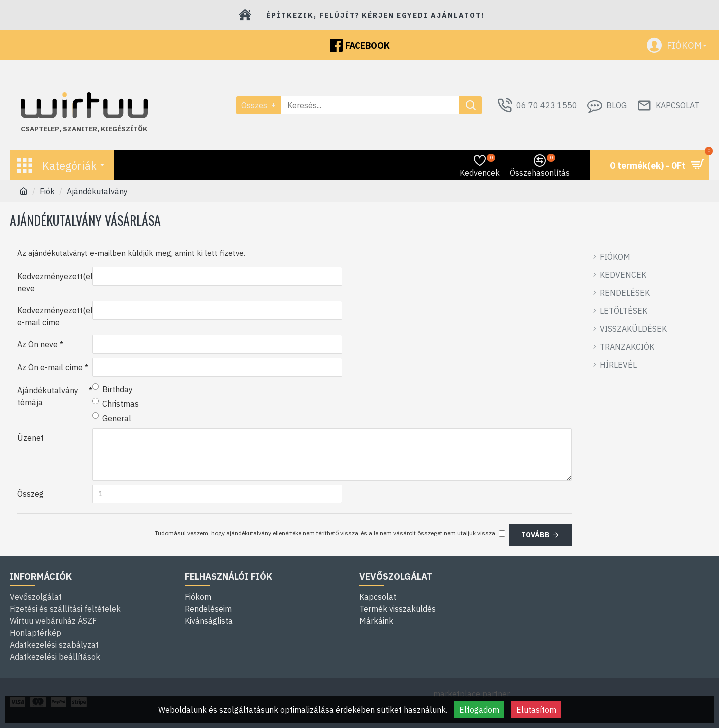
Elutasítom (536, 710)
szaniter (80, 129)
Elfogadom (479, 710)
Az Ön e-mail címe (50, 367)
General (112, 418)
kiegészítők (124, 129)
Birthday (113, 389)
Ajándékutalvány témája (48, 396)
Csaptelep (40, 129)
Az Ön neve (38, 344)
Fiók (47, 191)
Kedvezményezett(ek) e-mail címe (55, 316)
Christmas (116, 403)
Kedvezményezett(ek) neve (55, 282)
